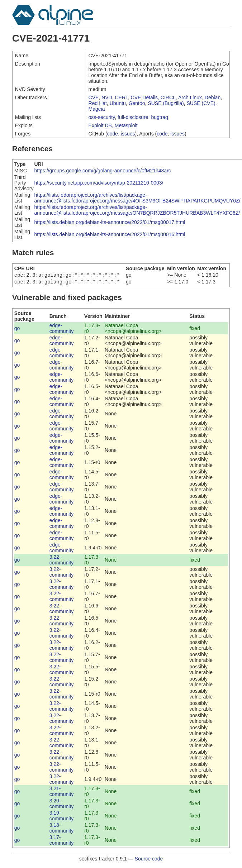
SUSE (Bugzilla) (166, 103)
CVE (94, 97)
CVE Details (144, 97)
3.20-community (62, 805)
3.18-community (62, 829)
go (17, 330)
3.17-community (62, 841)
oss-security (102, 117)
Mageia (97, 109)
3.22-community (62, 561)
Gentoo (137, 103)
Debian (213, 97)
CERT (122, 97)
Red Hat (98, 103)
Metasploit (126, 125)
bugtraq (159, 117)
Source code (149, 860)
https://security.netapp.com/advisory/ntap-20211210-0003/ (99, 183)
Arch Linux (190, 97)
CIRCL (168, 97)
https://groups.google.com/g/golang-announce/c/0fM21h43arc (102, 171)
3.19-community (62, 817)
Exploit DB (100, 125)
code (113, 134)
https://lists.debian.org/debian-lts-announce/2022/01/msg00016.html (110, 234)
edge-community (62, 330)
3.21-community (62, 793)
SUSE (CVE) (201, 103)
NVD (107, 97)
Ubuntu (118, 103)
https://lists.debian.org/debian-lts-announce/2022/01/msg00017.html (110, 222)
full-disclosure (133, 117)
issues (128, 134)
